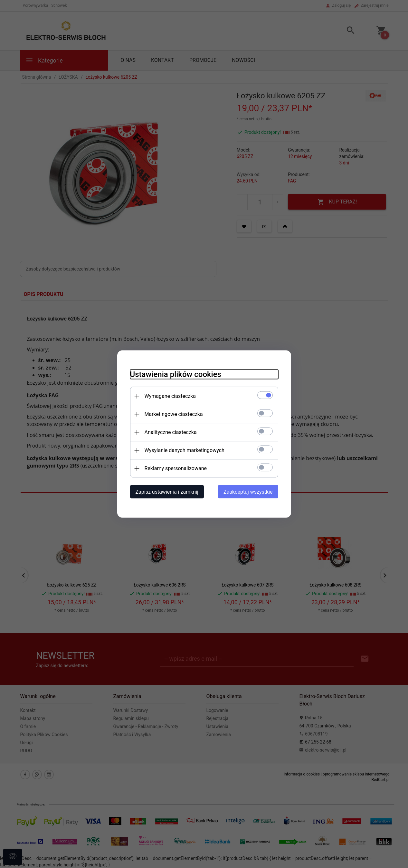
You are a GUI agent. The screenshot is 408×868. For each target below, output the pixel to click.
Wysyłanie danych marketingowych (185, 450)
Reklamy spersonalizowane (176, 468)
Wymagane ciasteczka (170, 396)
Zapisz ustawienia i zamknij (167, 492)
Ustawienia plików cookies (176, 374)
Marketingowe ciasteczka (174, 414)
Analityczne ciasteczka (171, 432)
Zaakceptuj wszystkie (248, 492)
